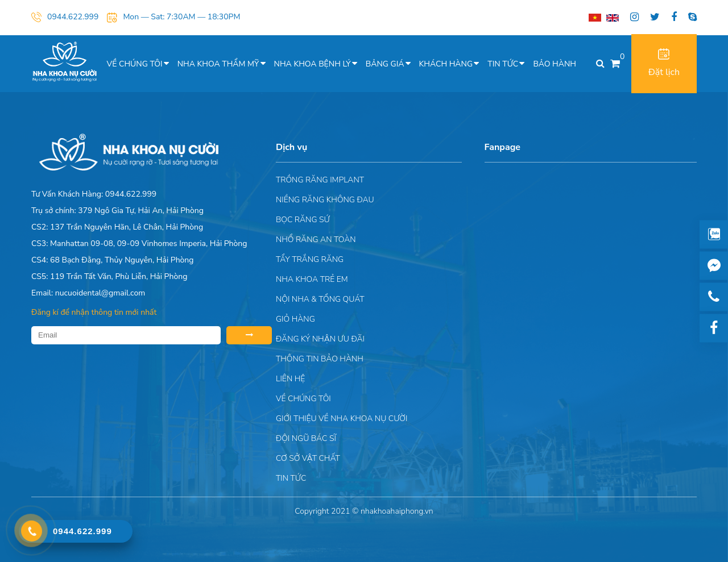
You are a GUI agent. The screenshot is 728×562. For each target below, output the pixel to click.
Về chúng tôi (135, 64)
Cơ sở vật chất (308, 458)
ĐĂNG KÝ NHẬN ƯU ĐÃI (320, 339)
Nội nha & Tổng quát (320, 299)
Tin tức (503, 64)
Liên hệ (290, 379)
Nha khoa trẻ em (312, 279)
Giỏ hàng (295, 319)
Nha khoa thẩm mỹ (218, 64)
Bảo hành (555, 64)
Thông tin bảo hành (320, 359)
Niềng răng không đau (325, 200)
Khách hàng (446, 64)
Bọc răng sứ (303, 220)
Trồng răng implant (320, 180)
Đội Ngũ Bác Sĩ (306, 438)
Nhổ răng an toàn (316, 240)
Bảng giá (385, 64)
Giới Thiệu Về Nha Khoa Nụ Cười (342, 419)
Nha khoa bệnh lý (313, 64)
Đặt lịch (664, 63)
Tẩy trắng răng (310, 259)
